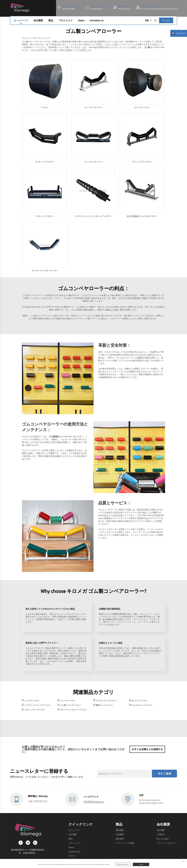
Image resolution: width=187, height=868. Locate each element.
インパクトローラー (93, 162)
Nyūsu (81, 19)
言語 (147, 19)
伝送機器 (120, 834)
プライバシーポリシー (167, 843)
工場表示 (161, 834)
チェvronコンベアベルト (142, 705)
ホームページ (21, 19)
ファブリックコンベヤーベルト (38, 705)
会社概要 (38, 19)
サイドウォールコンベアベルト (73, 710)
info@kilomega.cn (97, 9)
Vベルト (45, 107)
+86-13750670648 (69, 9)
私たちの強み (163, 839)
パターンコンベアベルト (35, 710)
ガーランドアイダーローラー (45, 271)
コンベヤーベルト (142, 107)
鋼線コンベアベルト (104, 705)
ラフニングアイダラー (142, 162)
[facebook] (21, 843)
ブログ (72, 856)
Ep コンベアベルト (140, 701)
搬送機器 (120, 830)
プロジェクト (66, 19)
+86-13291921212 (124, 9)
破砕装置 (120, 839)
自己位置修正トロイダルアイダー (142, 216)
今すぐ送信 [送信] (164, 774)
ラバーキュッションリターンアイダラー (93, 216)
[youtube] (28, 843)
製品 (51, 19)
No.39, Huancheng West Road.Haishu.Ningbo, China (159, 9)
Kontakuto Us (97, 19)
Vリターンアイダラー (45, 162)
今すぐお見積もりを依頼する (147, 749)
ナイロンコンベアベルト (106, 701)
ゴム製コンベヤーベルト (71, 705)
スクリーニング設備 (125, 843)
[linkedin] (35, 843)
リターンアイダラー (45, 216)
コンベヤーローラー (93, 107)
